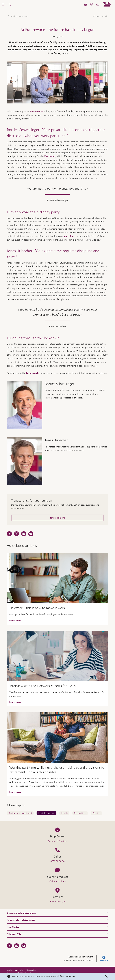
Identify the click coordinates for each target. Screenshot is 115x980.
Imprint (10, 970)
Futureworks (36, 111)
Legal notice (19, 970)
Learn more (70, 976)
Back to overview (19, 16)
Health (64, 813)
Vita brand (50, 156)
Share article (102, 16)
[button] (3, 4)
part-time (69, 236)
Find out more (58, 518)
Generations (80, 813)
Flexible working (46, 813)
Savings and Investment (20, 813)
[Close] (106, 976)
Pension (96, 813)
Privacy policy (31, 970)
